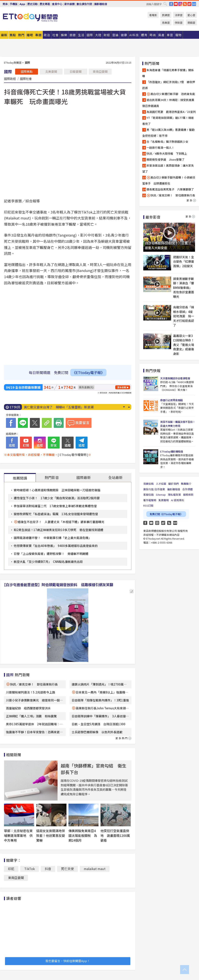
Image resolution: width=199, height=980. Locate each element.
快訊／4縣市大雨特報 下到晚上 (167, 153)
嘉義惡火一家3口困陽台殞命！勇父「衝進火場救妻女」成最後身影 (184, 345)
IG (180, 4)
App (22, 4)
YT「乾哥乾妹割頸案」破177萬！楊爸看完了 (168, 121)
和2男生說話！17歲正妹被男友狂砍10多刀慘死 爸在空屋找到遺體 (59, 530)
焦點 (13, 35)
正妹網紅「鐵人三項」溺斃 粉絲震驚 (31, 716)
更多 (191, 200)
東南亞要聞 (100, 71)
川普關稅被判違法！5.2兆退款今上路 (31, 692)
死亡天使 (67, 869)
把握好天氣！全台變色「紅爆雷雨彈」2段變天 (184, 261)
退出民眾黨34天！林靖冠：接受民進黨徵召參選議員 (168, 103)
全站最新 (115, 477)
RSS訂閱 (148, 506)
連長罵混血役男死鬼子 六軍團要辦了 (170, 189)
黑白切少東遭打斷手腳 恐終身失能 (171, 94)
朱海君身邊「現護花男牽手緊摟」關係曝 (168, 73)
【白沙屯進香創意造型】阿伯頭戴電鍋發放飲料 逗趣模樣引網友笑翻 (58, 585)
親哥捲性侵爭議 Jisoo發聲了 (165, 159)
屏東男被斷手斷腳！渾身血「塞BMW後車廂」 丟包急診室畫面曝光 (184, 288)
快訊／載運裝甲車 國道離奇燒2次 (49, 407)
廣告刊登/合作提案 (154, 489)
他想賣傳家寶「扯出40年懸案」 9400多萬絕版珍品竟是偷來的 (56, 546)
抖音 (48, 869)
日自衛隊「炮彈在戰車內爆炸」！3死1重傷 (100, 700)
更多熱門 (123, 738)
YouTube (176, 4)
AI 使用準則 (178, 500)
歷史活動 (32, 4)
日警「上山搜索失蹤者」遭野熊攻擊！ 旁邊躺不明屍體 (51, 554)
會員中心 (57, 4)
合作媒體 (187, 489)
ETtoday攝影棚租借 (172, 451)
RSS (185, 4)
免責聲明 (164, 500)
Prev (129, 407)
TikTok (30, 869)
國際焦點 (27, 71)
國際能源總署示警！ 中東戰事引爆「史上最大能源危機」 (53, 538)
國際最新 (84, 477)
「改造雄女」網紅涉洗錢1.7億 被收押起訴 (169, 85)
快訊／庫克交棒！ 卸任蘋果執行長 (34, 684)
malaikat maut (95, 869)
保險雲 (179, 23)
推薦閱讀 (20, 478)
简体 (5, 4)
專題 (38, 35)
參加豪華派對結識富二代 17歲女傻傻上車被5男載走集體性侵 (55, 506)
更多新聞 (122, 387)
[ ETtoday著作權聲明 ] (73, 455)
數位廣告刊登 (84, 4)
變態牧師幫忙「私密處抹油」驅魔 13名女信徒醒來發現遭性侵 (56, 514)
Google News (194, 4)
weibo (189, 4)
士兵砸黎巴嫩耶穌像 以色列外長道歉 (97, 732)
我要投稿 (148, 484)
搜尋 (165, 4)
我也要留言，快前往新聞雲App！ (68, 961)
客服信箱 (148, 495)
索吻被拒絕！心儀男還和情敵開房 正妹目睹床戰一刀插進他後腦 (57, 490)
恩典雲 (166, 23)
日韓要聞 (76, 71)
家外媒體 (69, 4)
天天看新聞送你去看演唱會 (175, 378)
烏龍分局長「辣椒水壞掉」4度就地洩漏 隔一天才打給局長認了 (184, 316)
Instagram (157, 523)
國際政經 (10, 79)
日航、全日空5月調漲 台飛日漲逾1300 (99, 724)
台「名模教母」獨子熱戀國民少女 (167, 142)
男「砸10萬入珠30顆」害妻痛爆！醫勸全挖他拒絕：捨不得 (168, 133)
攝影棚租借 (101, 4)
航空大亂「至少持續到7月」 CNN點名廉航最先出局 (48, 562)
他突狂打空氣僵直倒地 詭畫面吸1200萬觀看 (115, 835)
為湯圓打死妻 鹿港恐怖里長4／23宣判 (171, 112)
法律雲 (179, 15)
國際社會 (26, 79)
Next (124, 407)
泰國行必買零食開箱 (171, 400)
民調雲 (166, 15)
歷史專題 (45, 4)
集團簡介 (186, 484)
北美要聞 (51, 71)
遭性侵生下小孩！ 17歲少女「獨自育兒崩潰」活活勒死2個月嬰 (57, 498)
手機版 (14, 4)
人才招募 (161, 484)
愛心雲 (191, 15)
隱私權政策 (174, 495)
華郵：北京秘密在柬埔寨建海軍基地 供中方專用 (18, 835)
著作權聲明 (150, 500)
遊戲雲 (191, 23)
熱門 (21, 35)
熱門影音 (52, 477)
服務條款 (188, 495)
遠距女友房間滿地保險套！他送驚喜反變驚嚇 (51, 835)
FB (171, 4)
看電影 (153, 15)
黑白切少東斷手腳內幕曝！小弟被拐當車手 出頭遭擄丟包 (169, 180)
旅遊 (73, 35)
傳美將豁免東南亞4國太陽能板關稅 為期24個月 (83, 835)
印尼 (11, 869)
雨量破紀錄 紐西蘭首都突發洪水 (28, 708)
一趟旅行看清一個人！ (160, 148)
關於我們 (174, 484)
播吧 (30, 35)
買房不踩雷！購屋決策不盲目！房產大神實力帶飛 (178, 424)
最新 (4, 35)
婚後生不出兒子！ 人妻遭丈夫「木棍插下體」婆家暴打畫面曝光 (61, 522)
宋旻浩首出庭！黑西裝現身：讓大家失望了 (168, 168)
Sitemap (161, 495)
